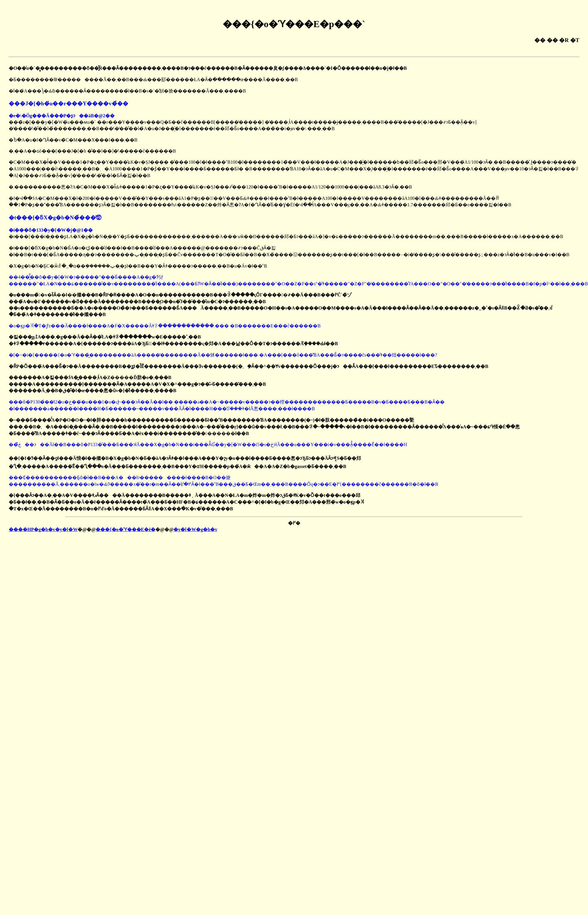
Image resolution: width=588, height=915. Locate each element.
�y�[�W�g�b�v (195, 529)
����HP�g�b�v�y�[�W (43, 529)
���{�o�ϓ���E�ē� (126, 529)
